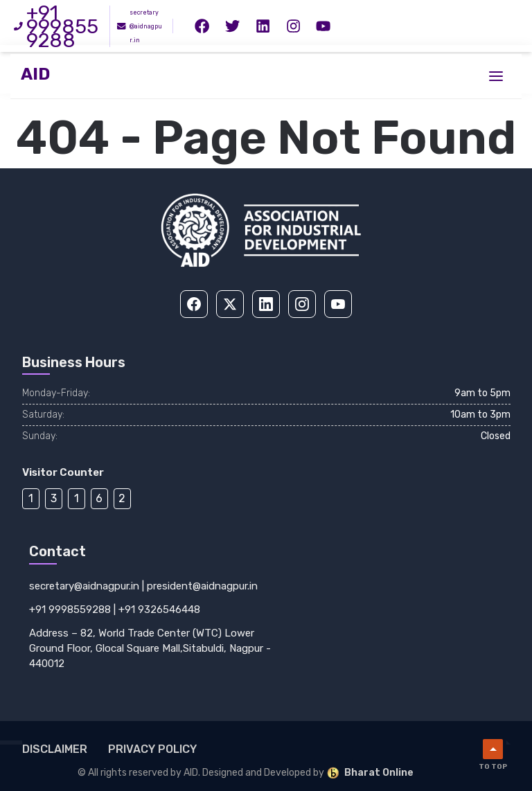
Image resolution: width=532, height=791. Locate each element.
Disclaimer (55, 749)
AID (35, 75)
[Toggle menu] (496, 76)
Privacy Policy (152, 749)
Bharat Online (370, 773)
